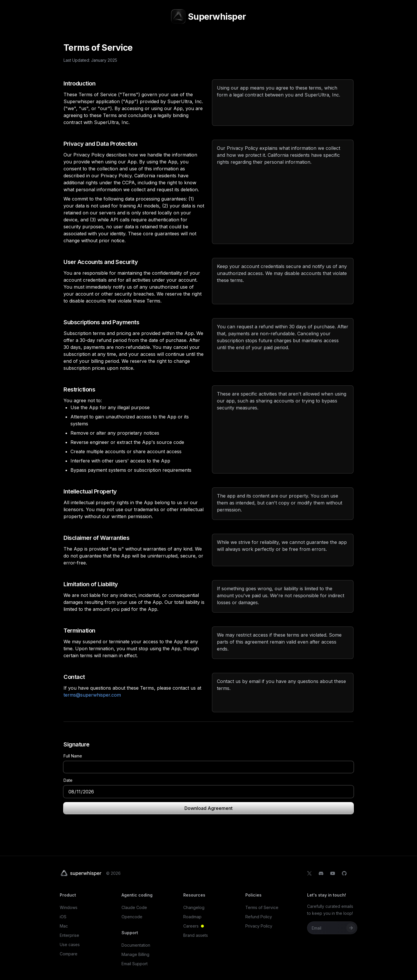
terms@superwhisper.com (92, 695)
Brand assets (196, 935)
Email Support (135, 964)
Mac (64, 926)
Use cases (70, 945)
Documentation (136, 945)
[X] (309, 873)
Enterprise (69, 935)
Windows (69, 907)
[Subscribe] (351, 928)
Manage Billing (135, 954)
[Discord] (321, 873)
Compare (69, 954)
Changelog (194, 907)
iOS (63, 917)
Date (68, 780)
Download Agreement (209, 808)
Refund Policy (259, 917)
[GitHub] (344, 873)
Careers (197, 926)
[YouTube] (333, 873)
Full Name (73, 756)
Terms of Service (262, 907)
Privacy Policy (259, 926)
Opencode (132, 917)
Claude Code (134, 907)
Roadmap (192, 917)
